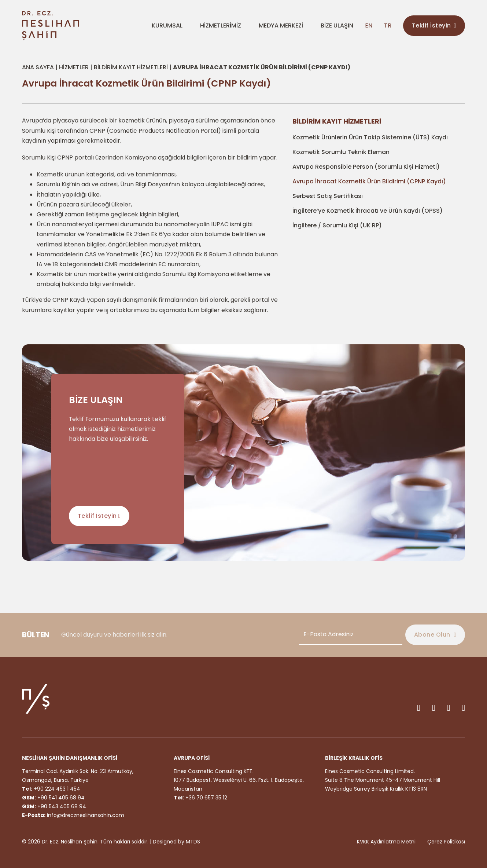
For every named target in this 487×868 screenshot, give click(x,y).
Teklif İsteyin (434, 25)
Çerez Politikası (446, 842)
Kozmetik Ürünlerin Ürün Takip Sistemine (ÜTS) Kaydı (370, 137)
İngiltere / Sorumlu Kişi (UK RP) (337, 225)
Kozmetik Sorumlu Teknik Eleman (341, 152)
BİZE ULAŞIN (337, 25)
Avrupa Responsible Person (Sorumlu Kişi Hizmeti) (366, 167)
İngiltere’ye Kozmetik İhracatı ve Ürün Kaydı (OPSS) (368, 211)
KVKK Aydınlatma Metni (386, 842)
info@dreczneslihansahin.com (86, 815)
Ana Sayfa (38, 67)
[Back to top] (465, 811)
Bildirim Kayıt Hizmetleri (131, 67)
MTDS (193, 842)
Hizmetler (74, 67)
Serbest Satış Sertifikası (328, 196)
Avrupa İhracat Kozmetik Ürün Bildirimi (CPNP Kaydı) (369, 181)
